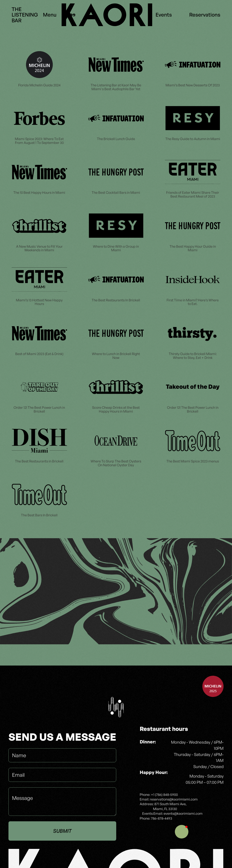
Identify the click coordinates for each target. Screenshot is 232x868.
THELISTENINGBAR (25, 15)
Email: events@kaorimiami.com (178, 813)
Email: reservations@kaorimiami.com (169, 799)
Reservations (205, 15)
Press (68, 15)
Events (164, 15)
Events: (148, 813)
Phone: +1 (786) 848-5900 (159, 795)
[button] (182, 832)
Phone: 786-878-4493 (156, 818)
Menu (50, 15)
